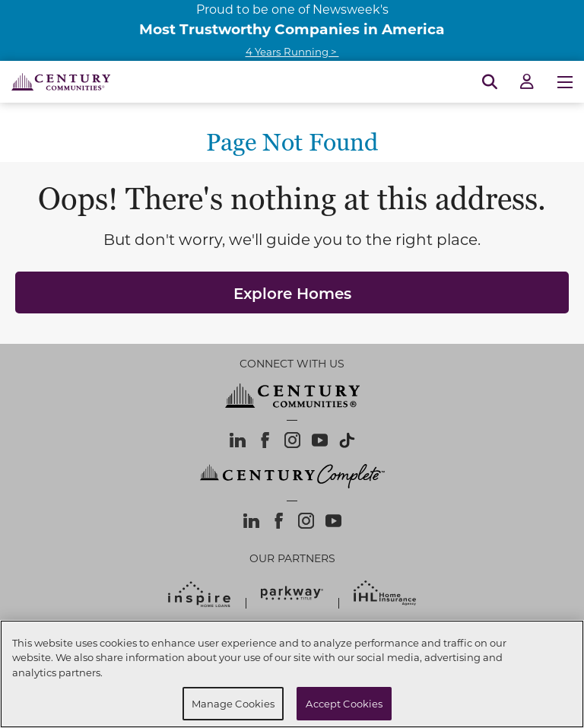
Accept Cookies (344, 703)
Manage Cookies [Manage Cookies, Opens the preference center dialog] (233, 703)
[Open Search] (490, 82)
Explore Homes (292, 293)
